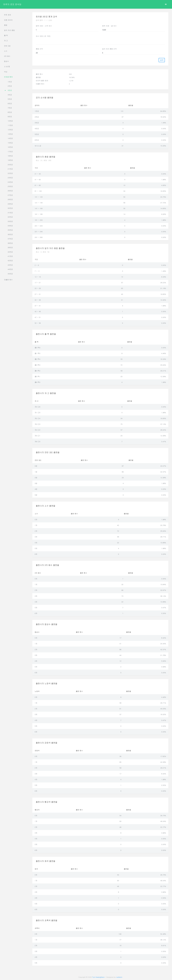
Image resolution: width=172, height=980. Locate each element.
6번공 (10, 103)
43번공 (10, 265)
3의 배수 (7, 56)
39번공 (10, 247)
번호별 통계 (8, 77)
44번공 (10, 269)
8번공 (10, 112)
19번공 (10, 160)
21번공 (10, 169)
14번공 (10, 138)
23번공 (10, 178)
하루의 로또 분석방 (12, 4)
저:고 (6, 41)
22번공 (10, 173)
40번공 (10, 252)
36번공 (10, 234)
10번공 (10, 121)
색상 (6, 72)
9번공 (10, 116)
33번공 (10, 221)
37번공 (10, 239)
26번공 (10, 191)
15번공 (10, 143)
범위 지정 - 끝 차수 (109, 26)
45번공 (10, 274)
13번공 (10, 134)
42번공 (10, 260)
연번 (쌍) (7, 46)
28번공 (10, 199)
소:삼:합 (7, 66)
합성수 (7, 61)
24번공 (10, 182)
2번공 (10, 86)
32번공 (10, 217)
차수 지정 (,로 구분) (43, 36)
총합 (6, 25)
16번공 (10, 147)
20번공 (10, 165)
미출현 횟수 (8, 280)
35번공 (10, 230)
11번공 (10, 125)
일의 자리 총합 (9, 30)
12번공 (10, 130)
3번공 (10, 90)
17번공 (10, 151)
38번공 (10, 243)
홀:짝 (6, 35)
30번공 (10, 208)
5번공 (10, 99)
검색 (162, 60)
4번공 (10, 95)
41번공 (10, 256)
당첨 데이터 (8, 20)
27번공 (10, 195)
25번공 (10, 186)
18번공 (10, 156)
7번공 (10, 108)
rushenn (119, 977)
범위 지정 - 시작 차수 (44, 26)
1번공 (10, 82)
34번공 (10, 226)
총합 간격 (39, 49)
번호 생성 (8, 15)
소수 (6, 51)
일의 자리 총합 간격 (109, 49)
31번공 (10, 213)
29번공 (10, 204)
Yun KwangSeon (98, 977)
